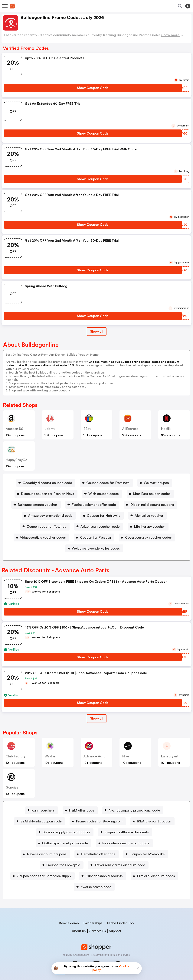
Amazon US (14, 429)
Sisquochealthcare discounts (127, 832)
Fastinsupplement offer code (94, 505)
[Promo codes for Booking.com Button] (98, 821)
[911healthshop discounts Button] (103, 876)
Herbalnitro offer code (98, 854)
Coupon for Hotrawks (104, 516)
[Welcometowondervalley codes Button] (94, 548)
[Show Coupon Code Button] (93, 88)
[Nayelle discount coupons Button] (45, 854)
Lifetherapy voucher (150, 527)
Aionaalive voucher (149, 516)
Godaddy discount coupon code (47, 483)
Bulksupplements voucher (38, 505)
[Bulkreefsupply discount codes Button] (65, 832)
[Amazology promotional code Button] (49, 516)
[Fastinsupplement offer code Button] (92, 505)
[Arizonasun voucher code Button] (99, 527)
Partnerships (93, 923)
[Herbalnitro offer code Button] (97, 854)
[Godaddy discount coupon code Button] (46, 483)
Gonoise (12, 787)
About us (79, 931)
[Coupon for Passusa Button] (94, 537)
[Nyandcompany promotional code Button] (133, 810)
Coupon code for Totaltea (46, 527)
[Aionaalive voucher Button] (147, 516)
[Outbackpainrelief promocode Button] (63, 843)
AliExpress (130, 429)
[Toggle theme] (188, 6)
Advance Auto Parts (99, 756)
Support (115, 931)
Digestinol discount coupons (152, 505)
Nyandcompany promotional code (134, 810)
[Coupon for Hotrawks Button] (102, 516)
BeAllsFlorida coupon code (41, 821)
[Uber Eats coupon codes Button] (150, 494)
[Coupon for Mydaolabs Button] (146, 854)
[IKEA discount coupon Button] (152, 821)
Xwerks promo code (96, 887)
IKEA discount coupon (154, 821)
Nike (126, 756)
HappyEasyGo (16, 460)
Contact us (97, 931)
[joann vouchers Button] (42, 810)
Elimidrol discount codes (156, 876)
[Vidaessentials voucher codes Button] (41, 537)
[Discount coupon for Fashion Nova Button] (46, 494)
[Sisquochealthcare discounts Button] (125, 832)
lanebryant (170, 756)
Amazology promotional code (50, 516)
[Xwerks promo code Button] (94, 887)
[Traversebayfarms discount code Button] (118, 865)
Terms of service (120, 955)
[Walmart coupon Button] (155, 483)
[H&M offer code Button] (80, 810)
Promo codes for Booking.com (99, 821)
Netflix (166, 429)
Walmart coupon (156, 483)
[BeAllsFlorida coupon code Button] (39, 821)
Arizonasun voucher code (100, 527)
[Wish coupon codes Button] (102, 494)
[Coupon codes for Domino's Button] (106, 483)
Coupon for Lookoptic (63, 865)
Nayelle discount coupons (47, 854)
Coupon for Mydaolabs (147, 854)
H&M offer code (82, 810)
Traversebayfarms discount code (120, 865)
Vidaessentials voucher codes (43, 537)
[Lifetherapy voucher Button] (148, 527)
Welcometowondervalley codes (96, 548)
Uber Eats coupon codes (152, 494)
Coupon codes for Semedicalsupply (44, 876)
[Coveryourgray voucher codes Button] (147, 537)
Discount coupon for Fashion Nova (47, 494)
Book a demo (69, 923)
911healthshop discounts (104, 876)
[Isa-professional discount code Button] (124, 843)
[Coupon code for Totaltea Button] (45, 527)
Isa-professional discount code (126, 843)
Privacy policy (99, 955)
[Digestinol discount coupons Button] (151, 505)
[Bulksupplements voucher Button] (36, 505)
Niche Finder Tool (121, 923)
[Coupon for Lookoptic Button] (62, 865)
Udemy (50, 429)
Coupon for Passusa (95, 537)
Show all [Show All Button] (97, 332)
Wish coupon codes (104, 494)
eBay (87, 429)
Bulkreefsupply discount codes (66, 832)
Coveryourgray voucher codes (148, 537)
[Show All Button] (97, 719)
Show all (97, 718)
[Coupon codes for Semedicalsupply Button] (43, 876)
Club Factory (16, 756)
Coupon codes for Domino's (108, 483)
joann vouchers (43, 810)
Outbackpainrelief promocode (65, 843)
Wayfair (50, 756)
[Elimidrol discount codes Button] (154, 876)
